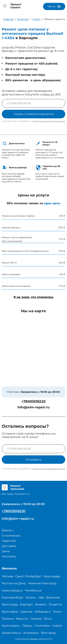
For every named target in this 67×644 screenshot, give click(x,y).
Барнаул (26, 604)
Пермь (27, 626)
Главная (8, 19)
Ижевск (41, 604)
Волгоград (10, 604)
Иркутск (22, 619)
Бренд (8, 530)
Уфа (41, 597)
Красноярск (11, 626)
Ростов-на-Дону (14, 583)
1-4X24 (36, 19)
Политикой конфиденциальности (49, 121)
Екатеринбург (13, 597)
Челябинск (33, 590)
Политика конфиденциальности (33, 639)
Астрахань (31, 633)
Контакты (9, 556)
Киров (57, 626)
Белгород (48, 633)
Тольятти (55, 604)
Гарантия (9, 541)
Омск (48, 619)
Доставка (9, 546)
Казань (31, 597)
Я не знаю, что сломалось (33, 297)
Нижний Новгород (42, 583)
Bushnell (23, 19)
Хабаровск (43, 612)
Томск (57, 612)
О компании (11, 536)
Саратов (26, 612)
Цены (6, 551)
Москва (7, 576)
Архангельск (11, 633)
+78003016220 (33, 401)
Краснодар (52, 576)
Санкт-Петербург (28, 576)
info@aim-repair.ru (34, 407)
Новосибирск (12, 590)
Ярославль (10, 612)
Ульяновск (42, 626)
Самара (36, 619)
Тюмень (8, 619)
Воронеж (53, 597)
